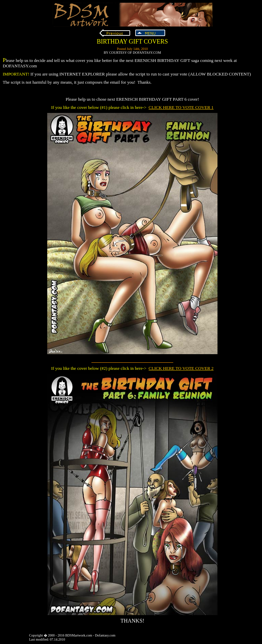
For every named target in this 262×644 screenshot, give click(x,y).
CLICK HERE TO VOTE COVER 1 (181, 107)
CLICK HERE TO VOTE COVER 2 (181, 368)
